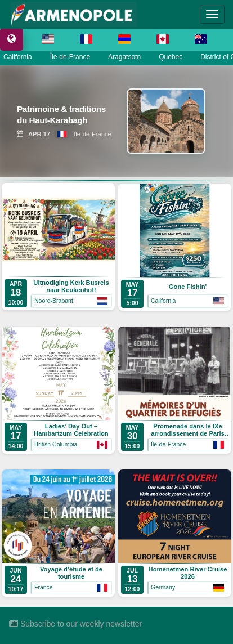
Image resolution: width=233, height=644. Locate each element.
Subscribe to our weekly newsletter (75, 624)
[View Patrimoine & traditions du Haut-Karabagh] (65, 117)
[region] (116, 121)
